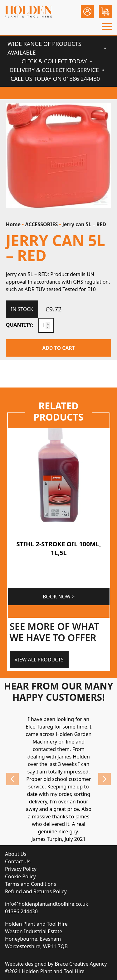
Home (13, 224)
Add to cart (58, 348)
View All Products (39, 660)
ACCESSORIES (42, 224)
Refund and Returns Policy (36, 891)
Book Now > (58, 597)
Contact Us (18, 861)
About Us (16, 854)
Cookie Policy (20, 876)
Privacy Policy (21, 869)
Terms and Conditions (31, 884)
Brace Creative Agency (81, 964)
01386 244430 (21, 911)
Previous (12, 779)
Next (105, 779)
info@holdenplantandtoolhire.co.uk (46, 904)
